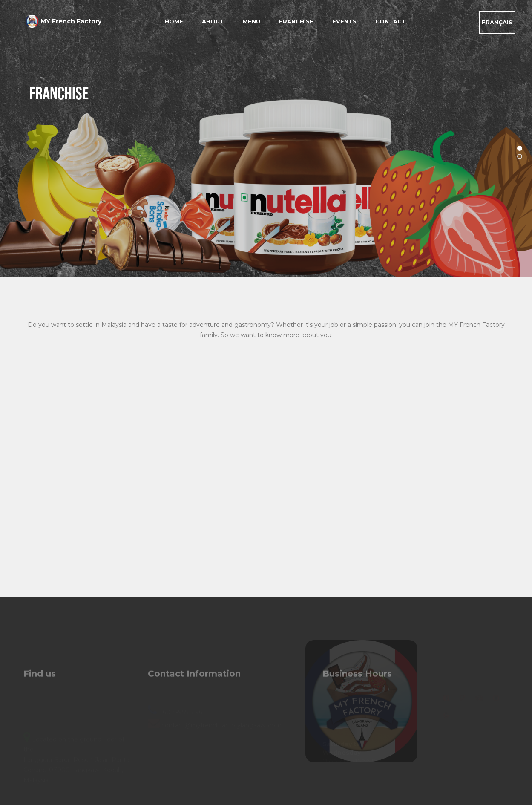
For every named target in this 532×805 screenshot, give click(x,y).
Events (344, 21)
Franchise (296, 21)
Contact (391, 21)
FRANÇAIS (497, 22)
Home (174, 21)
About (213, 21)
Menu (252, 21)
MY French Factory (71, 21)
